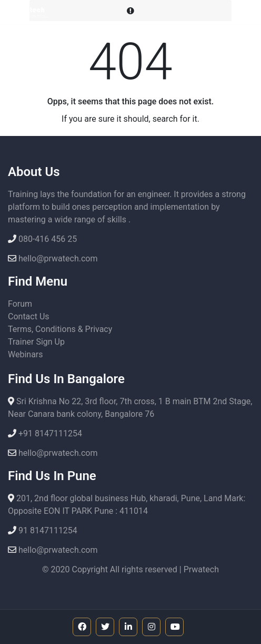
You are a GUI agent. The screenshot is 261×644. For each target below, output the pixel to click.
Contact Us (29, 316)
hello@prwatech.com (57, 258)
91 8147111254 (47, 530)
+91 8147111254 (49, 433)
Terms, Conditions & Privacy (60, 329)
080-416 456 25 (47, 239)
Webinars (26, 354)
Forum (20, 304)
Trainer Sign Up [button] (36, 342)
